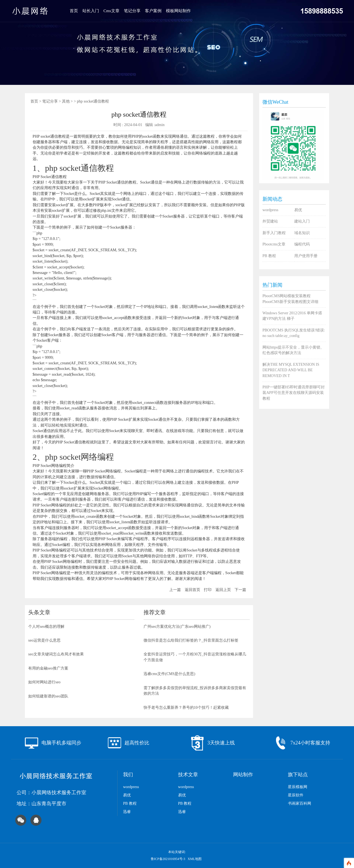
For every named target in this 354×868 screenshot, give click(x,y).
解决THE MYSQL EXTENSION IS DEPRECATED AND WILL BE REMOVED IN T (291, 370)
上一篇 (175, 590)
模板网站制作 (178, 11)
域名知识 (302, 233)
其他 (66, 101)
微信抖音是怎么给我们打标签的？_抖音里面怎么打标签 (191, 640)
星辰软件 (296, 795)
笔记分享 (132, 11)
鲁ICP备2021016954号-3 (168, 859)
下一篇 (240, 590)
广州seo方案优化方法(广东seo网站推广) (177, 627)
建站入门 (302, 221)
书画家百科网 (300, 803)
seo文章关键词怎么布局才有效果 (56, 654)
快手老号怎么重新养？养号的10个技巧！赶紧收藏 (186, 708)
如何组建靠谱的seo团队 (48, 696)
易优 (298, 210)
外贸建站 (270, 221)
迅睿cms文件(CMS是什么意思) (169, 674)
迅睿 (127, 812)
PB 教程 (269, 256)
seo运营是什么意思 (44, 640)
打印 (208, 590)
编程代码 (302, 244)
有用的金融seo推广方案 (48, 668)
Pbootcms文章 (274, 244)
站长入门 (91, 11)
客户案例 (153, 11)
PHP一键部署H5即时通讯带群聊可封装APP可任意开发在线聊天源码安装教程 (294, 393)
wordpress (270, 210)
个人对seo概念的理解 (46, 627)
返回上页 (223, 590)
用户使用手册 (306, 256)
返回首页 (192, 590)
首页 (74, 11)
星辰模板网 (298, 787)
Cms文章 (111, 11)
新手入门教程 (274, 233)
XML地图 (195, 859)
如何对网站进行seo (44, 682)
